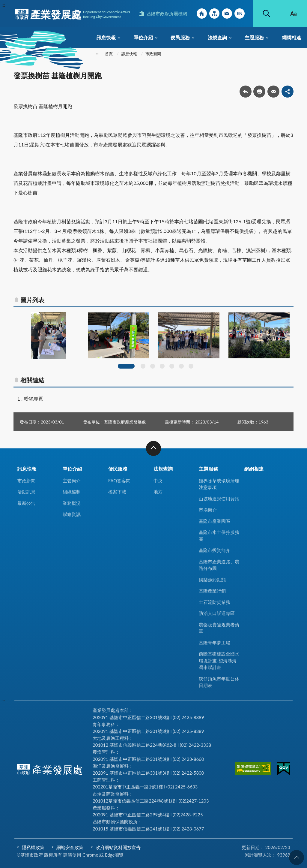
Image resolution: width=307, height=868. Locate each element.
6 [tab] (181, 366)
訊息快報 (106, 37)
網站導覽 (214, 14)
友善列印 (259, 92)
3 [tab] (153, 366)
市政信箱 (227, 14)
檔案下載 (117, 492)
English (240, 14)
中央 (158, 481)
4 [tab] (162, 366)
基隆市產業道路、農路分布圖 (219, 565)
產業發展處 (73, 14)
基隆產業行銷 (212, 591)
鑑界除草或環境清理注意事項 (219, 484)
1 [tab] (126, 366)
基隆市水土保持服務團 (219, 536)
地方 (158, 492)
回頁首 (297, 857)
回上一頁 (246, 92)
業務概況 (72, 503)
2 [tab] (143, 366)
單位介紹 (143, 37)
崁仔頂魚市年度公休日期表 (219, 682)
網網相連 (291, 37)
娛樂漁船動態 (212, 580)
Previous (11, 342)
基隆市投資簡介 (215, 550)
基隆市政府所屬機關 (167, 14)
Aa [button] (294, 14)
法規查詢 (217, 37)
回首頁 (202, 14)
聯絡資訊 (72, 514)
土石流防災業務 (215, 602)
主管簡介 (72, 481)
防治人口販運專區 (217, 613)
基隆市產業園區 (215, 521)
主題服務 (254, 37)
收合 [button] (153, 448)
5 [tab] (172, 366)
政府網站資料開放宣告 (118, 847)
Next (296, 342)
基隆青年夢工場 (215, 643)
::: (3, 5)
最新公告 (26, 503)
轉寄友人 (273, 92)
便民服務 (180, 37)
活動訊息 (26, 492)
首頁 (109, 54)
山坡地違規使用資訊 (219, 499)
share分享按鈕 (288, 92)
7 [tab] (191, 366)
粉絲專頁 (34, 398)
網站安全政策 (70, 847)
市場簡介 (208, 510)
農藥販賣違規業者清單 (219, 628)
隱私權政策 (33, 847)
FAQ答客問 (119, 481)
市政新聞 (153, 54)
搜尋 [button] (267, 14)
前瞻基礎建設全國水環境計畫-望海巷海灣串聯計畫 (219, 660)
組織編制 (72, 492)
